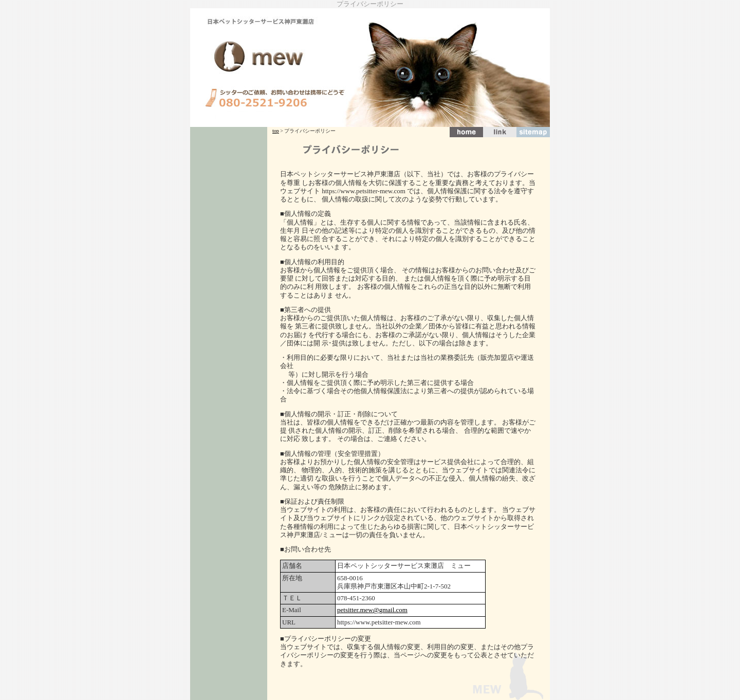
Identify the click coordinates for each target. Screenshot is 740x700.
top (276, 131)
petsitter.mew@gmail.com (372, 610)
